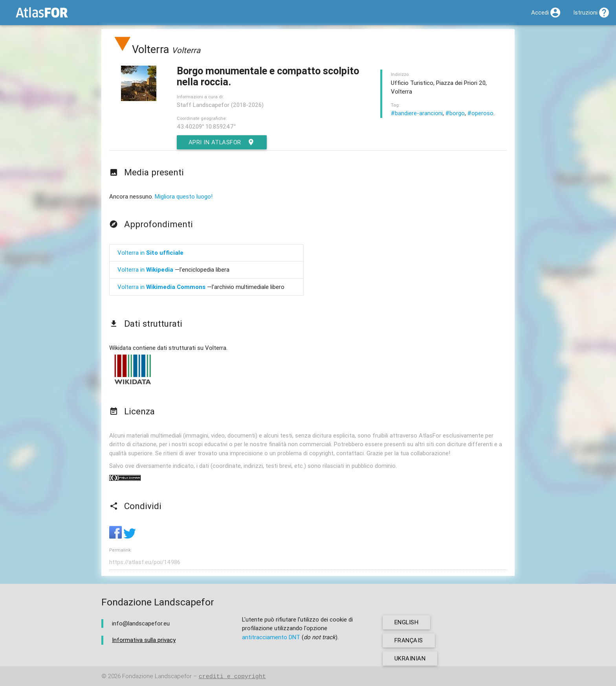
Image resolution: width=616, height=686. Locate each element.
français (409, 640)
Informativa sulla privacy (144, 640)
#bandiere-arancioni (417, 113)
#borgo (455, 113)
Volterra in (150, 253)
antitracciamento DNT (271, 637)
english (407, 622)
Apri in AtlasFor (222, 142)
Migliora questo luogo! (184, 196)
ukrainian (410, 658)
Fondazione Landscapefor (157, 676)
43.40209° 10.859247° (206, 126)
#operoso (480, 113)
